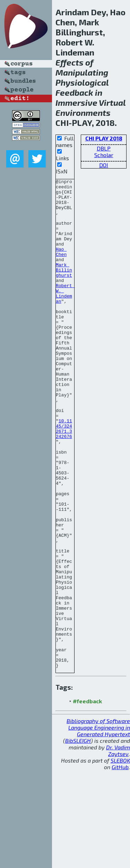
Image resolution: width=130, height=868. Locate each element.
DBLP (104, 148)
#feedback (87, 799)
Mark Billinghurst (64, 289)
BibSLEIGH (78, 838)
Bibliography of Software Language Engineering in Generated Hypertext (98, 825)
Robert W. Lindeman (65, 317)
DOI (104, 165)
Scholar (104, 155)
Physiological (82, 82)
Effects (70, 62)
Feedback (74, 92)
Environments (83, 113)
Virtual (112, 102)
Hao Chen (61, 267)
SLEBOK (120, 858)
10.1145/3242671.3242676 (64, 479)
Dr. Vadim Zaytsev (118, 848)
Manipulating (82, 72)
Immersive (76, 102)
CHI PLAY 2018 (104, 138)
